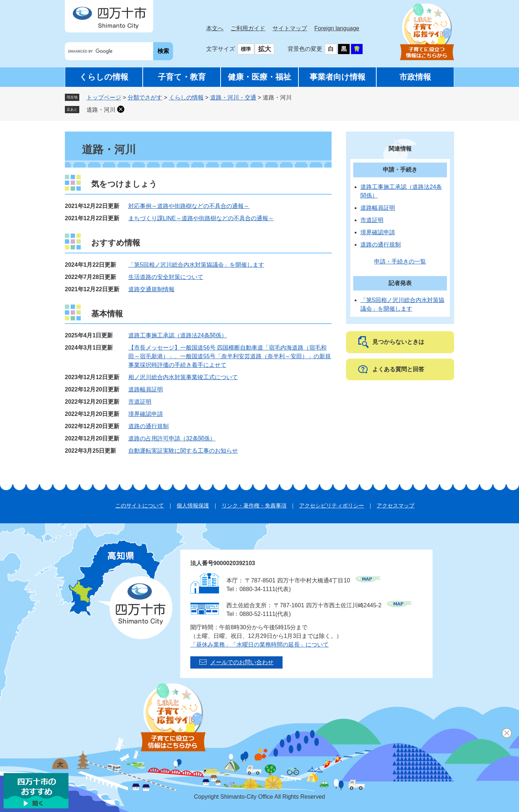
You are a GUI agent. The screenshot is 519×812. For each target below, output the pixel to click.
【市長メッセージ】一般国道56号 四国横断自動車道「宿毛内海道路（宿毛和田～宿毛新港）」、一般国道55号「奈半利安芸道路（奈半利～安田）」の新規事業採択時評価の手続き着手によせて (230, 356)
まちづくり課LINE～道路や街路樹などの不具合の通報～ (201, 218)
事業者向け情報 (338, 77)
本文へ (215, 28)
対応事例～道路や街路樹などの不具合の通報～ (189, 206)
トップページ (104, 97)
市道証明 (140, 402)
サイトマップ (290, 28)
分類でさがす (145, 97)
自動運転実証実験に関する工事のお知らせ (183, 451)
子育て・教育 (182, 77)
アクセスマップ (396, 505)
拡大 (265, 49)
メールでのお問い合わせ (242, 662)
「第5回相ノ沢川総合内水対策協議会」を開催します (196, 265)
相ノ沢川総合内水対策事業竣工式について (183, 377)
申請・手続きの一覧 (400, 261)
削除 (121, 109)
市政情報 (415, 77)
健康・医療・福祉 (259, 77)
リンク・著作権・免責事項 (254, 505)
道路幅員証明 (146, 389)
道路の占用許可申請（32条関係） (172, 438)
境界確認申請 (146, 414)
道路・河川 (101, 110)
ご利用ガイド (248, 28)
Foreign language (337, 28)
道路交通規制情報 (151, 289)
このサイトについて (140, 505)
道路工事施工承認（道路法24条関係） (178, 335)
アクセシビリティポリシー (332, 505)
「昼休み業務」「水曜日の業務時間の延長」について (259, 645)
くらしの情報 (104, 77)
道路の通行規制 (148, 426)
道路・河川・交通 (233, 97)
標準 (246, 49)
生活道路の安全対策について (166, 277)
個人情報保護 (193, 505)
